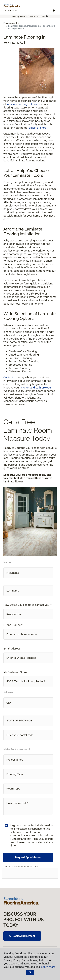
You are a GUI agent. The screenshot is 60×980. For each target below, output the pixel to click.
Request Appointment (28, 857)
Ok (30, 972)
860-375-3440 (10, 11)
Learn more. (49, 967)
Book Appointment (22, 936)
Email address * (13, 649)
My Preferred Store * (16, 672)
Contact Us (10, 377)
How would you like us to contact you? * (28, 605)
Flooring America (11, 23)
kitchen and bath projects (36, 388)
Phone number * (13, 625)
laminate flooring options (22, 104)
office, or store (38, 128)
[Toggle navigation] (54, 11)
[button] (28, 614)
